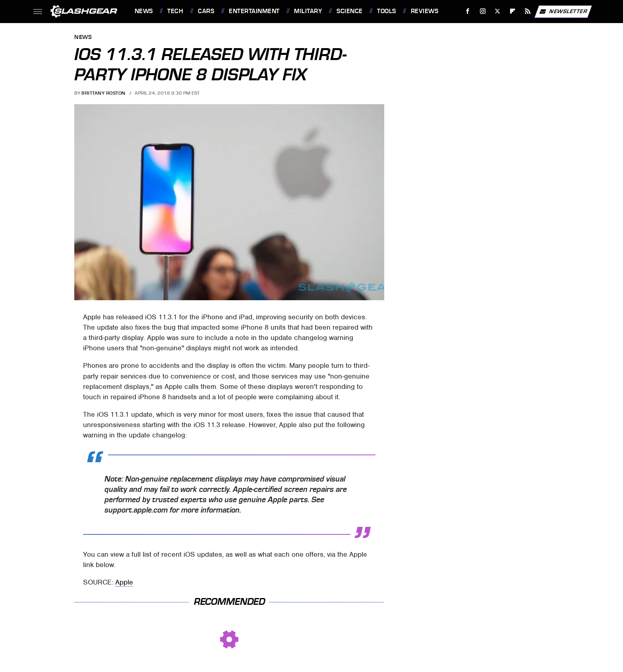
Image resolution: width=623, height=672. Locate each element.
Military (308, 11)
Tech (175, 11)
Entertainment (254, 11)
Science (350, 11)
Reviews (425, 11)
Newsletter (563, 12)
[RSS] (527, 11)
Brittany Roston (104, 93)
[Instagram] (483, 11)
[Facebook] (467, 11)
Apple (124, 582)
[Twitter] (498, 11)
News (144, 11)
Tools (387, 11)
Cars (206, 11)
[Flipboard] (513, 11)
